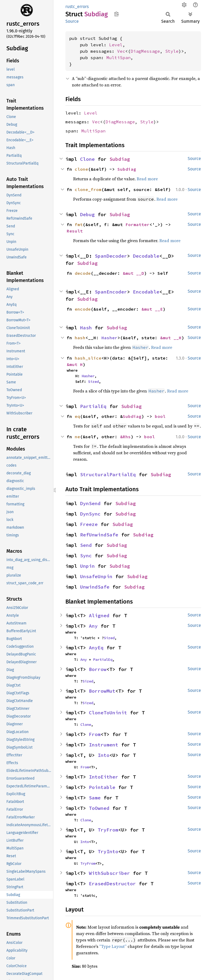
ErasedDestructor (112, 884)
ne (77, 437)
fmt (79, 224)
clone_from (88, 189)
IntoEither (104, 777)
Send (86, 545)
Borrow (98, 669)
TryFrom (108, 830)
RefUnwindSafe (99, 535)
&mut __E (152, 309)
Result (75, 231)
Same (95, 798)
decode (83, 273)
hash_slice (88, 358)
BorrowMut (102, 691)
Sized (93, 382)
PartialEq (93, 406)
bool (160, 416)
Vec (121, 51)
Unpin (87, 566)
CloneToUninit (108, 713)
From (95, 734)
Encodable (146, 292)
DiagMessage (145, 51)
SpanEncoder (111, 292)
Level (116, 45)
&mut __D (133, 273)
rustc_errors (77, 7)
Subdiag (120, 159)
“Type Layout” (113, 946)
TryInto (108, 851)
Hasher (109, 338)
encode (83, 309)
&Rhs (125, 437)
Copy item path (117, 14)
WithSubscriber (109, 873)
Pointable (102, 787)
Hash (86, 328)
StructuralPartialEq (108, 474)
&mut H (75, 364)
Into (104, 755)
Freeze (89, 524)
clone (81, 169)
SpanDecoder (111, 256)
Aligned (99, 615)
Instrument (104, 745)
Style (172, 51)
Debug (87, 214)
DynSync (90, 514)
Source (72, 21)
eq (77, 416)
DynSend (90, 503)
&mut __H (171, 338)
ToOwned (99, 808)
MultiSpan (119, 58)
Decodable (146, 256)
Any (93, 626)
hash (80, 338)
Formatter (137, 224)
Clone (87, 159)
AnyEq (96, 648)
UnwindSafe (95, 587)
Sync (86, 556)
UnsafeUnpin (96, 576)
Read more (147, 179)
